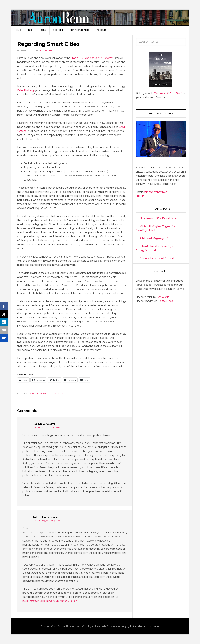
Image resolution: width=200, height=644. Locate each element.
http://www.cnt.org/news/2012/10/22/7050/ (50, 601)
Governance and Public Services (47, 393)
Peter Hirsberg (26, 90)
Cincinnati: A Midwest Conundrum (159, 258)
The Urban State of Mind (167, 93)
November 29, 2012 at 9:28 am (47, 521)
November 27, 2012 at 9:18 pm (46, 427)
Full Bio (140, 196)
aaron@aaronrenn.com (156, 192)
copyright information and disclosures (140, 626)
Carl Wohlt (163, 297)
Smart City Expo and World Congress (92, 58)
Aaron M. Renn (100, 17)
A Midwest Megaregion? (154, 238)
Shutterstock (165, 301)
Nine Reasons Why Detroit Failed (159, 218)
